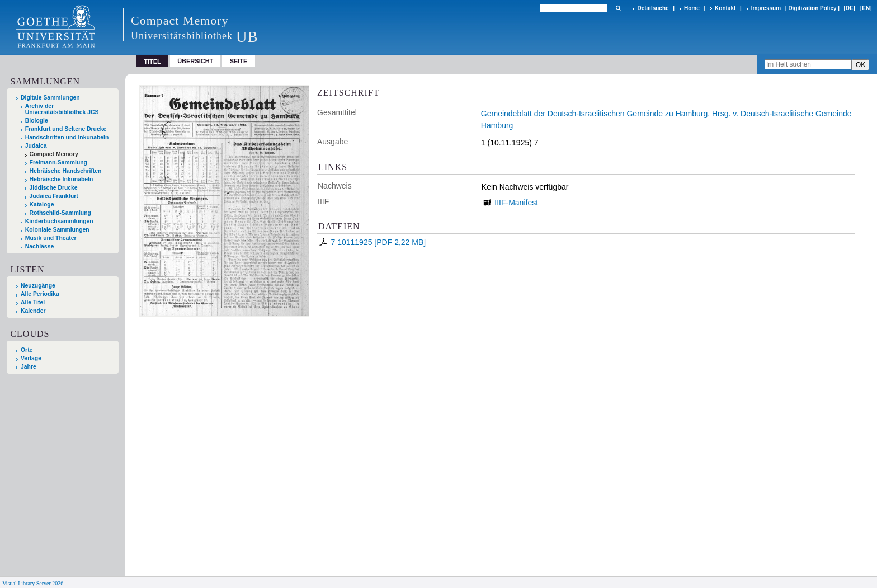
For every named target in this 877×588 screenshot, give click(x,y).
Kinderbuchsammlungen (59, 221)
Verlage (31, 358)
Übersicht (195, 61)
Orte (27, 350)
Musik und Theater (51, 238)
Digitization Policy (812, 8)
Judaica (36, 146)
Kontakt (725, 8)
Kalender (33, 311)
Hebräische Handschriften (66, 171)
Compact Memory (54, 154)
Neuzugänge (38, 286)
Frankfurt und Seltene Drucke (66, 129)
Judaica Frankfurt (54, 196)
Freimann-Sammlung (58, 163)
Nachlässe (39, 246)
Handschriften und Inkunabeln (67, 137)
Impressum (766, 8)
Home (692, 8)
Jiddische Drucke (54, 188)
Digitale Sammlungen (50, 98)
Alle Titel (33, 302)
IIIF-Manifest (516, 203)
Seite (239, 61)
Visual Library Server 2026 (33, 583)
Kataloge (42, 204)
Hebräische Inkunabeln (62, 179)
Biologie (37, 121)
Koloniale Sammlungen (57, 230)
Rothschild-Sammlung (60, 213)
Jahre (29, 367)
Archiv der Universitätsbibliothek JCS (62, 109)
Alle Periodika (40, 294)
